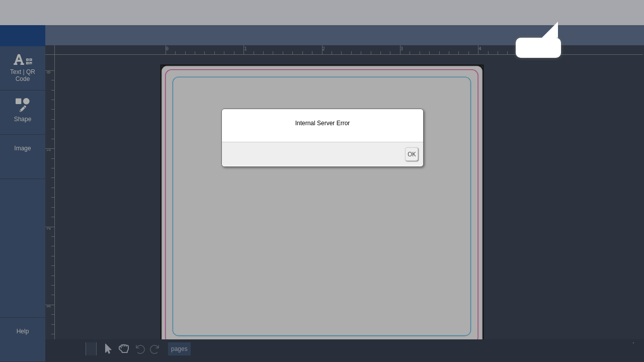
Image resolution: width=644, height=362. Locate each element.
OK (412, 154)
